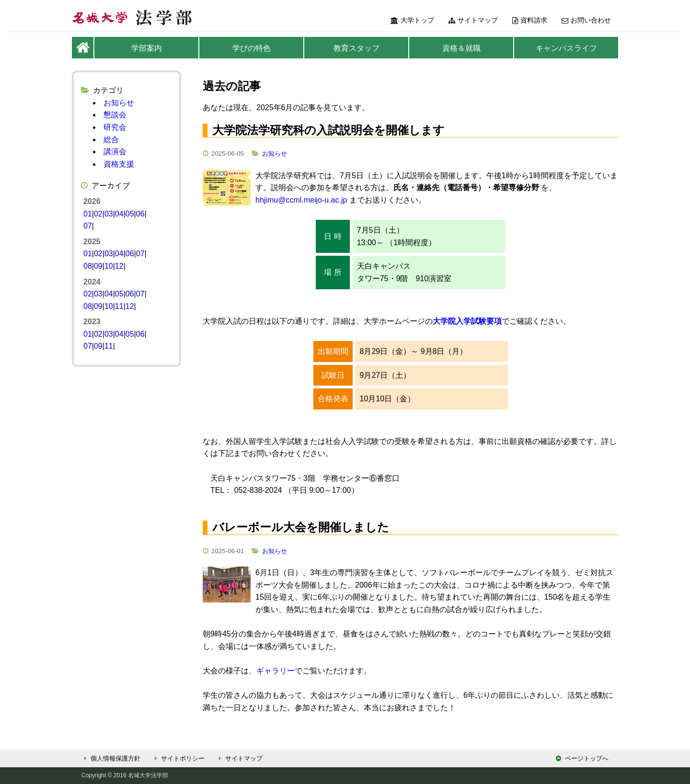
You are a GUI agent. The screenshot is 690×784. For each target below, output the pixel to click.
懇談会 (115, 115)
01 (88, 214)
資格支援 (119, 164)
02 (98, 214)
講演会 (115, 152)
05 (130, 214)
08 (88, 266)
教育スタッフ (356, 48)
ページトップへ (582, 758)
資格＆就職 (461, 48)
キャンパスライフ (566, 48)
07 (88, 226)
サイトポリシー (178, 758)
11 (119, 306)
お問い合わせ (586, 20)
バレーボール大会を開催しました (301, 527)
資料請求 (530, 20)
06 (140, 214)
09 (98, 266)
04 (119, 214)
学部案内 (147, 48)
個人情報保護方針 (111, 758)
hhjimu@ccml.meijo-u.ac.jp (301, 200)
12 (119, 266)
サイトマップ (473, 20)
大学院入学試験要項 (467, 321)
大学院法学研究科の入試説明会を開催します (328, 130)
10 (109, 266)
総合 (111, 140)
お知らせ (275, 153)
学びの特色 (252, 48)
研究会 (115, 127)
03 (109, 214)
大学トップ (412, 20)
